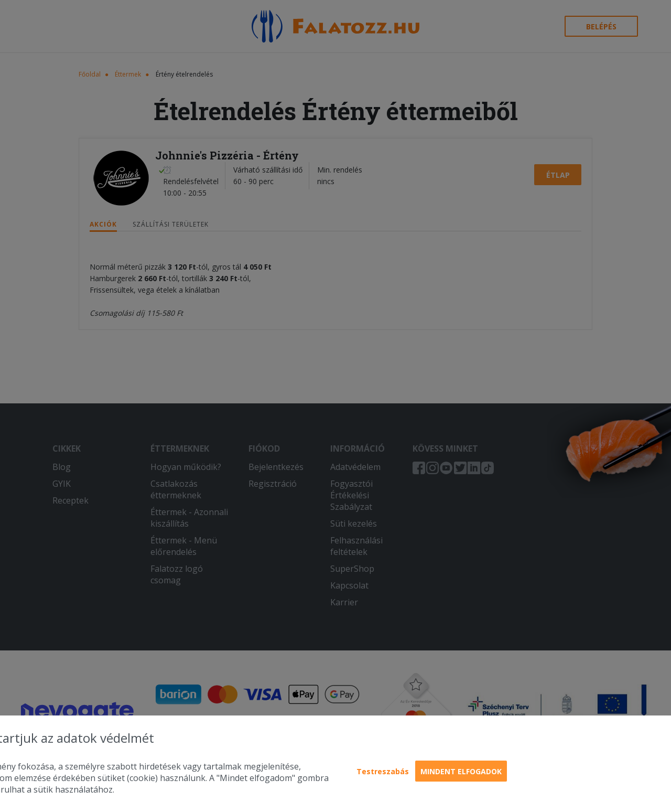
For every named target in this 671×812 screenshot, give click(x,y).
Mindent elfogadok (461, 771)
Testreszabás (383, 771)
